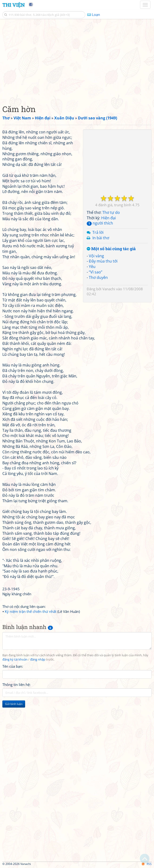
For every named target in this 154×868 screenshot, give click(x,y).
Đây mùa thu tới (103, 261)
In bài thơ (101, 238)
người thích (100, 223)
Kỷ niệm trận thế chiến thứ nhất (31, 611)
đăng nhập (38, 659)
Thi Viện (14, 5)
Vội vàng (96, 256)
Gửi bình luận (14, 704)
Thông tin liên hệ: (16, 685)
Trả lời (98, 232)
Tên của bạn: (13, 666)
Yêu (92, 267)
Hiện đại (109, 218)
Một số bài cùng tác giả (111, 249)
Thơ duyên (98, 277)
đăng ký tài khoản (15, 659)
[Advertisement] (77, 61)
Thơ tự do (111, 212)
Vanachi (109, 289)
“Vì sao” (96, 272)
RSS (147, 864)
